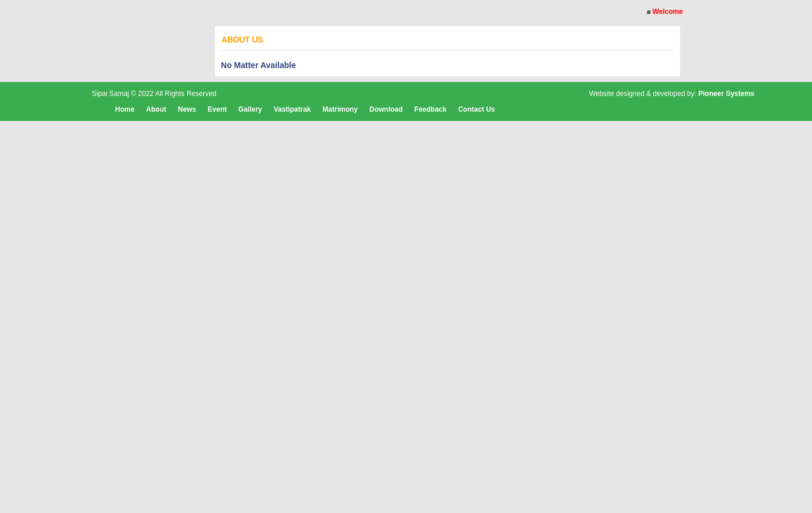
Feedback (430, 109)
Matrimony (340, 109)
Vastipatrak (292, 109)
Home (125, 109)
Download (386, 109)
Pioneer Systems (726, 94)
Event (217, 109)
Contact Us (476, 109)
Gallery (250, 109)
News (187, 109)
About (156, 109)
